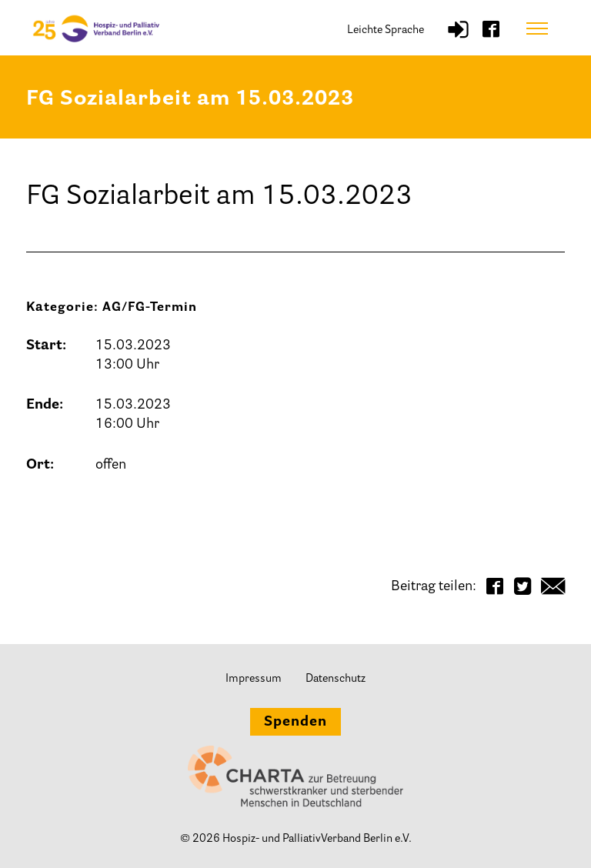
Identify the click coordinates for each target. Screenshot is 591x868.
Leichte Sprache (386, 30)
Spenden (295, 723)
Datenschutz (336, 679)
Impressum (254, 679)
